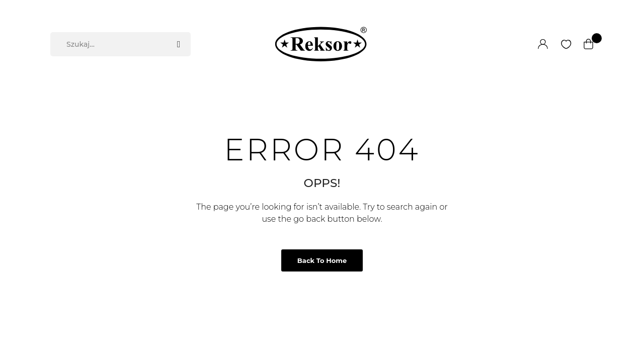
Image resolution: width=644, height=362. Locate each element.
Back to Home (322, 260)
